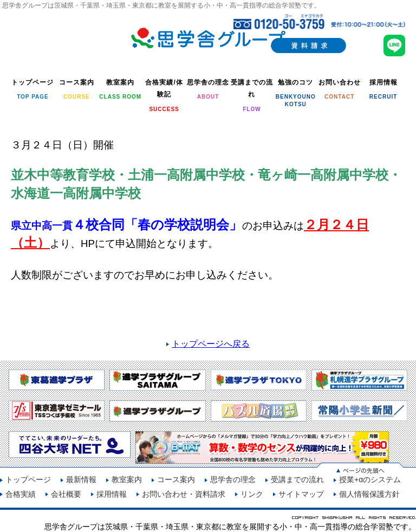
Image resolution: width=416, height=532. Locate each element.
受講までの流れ (297, 479)
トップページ (28, 479)
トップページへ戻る (211, 344)
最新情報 (81, 479)
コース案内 (176, 479)
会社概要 (66, 494)
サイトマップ (301, 494)
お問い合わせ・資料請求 (184, 494)
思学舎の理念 (233, 479)
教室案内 (127, 479)
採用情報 (112, 494)
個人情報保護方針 (369, 494)
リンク (252, 494)
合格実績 (21, 494)
